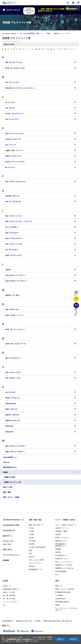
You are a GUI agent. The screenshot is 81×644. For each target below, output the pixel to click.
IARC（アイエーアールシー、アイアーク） (19, 221)
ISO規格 (31, 531)
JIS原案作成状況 (60, 599)
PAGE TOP (76, 321)
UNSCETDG (9, 432)
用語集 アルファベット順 (12, 482)
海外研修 (58, 552)
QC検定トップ (7, 586)
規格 (57, 581)
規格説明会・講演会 (61, 531)
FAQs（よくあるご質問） (37, 560)
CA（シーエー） (11, 102)
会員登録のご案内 (8, 541)
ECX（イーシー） (11, 145)
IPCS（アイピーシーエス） (14, 244)
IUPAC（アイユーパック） (14, 255)
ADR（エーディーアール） (14, 62)
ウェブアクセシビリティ (11, 555)
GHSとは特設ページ (10, 457)
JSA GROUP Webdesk (9, 33)
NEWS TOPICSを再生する (29, 11)
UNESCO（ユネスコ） (13, 415)
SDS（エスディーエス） (13, 378)
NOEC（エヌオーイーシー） (15, 315)
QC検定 (5, 581)
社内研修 (58, 534)
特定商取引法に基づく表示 (24, 621)
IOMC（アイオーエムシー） (14, 238)
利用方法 (32, 557)
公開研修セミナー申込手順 (63, 565)
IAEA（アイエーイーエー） (14, 216)
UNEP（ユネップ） (12, 409)
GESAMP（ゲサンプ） (13, 196)
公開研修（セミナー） (62, 528)
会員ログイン (7, 536)
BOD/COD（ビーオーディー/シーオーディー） (21, 88)
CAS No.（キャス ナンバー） (15, 114)
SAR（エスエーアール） (13, 372)
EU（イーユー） (11, 167)
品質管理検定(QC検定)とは (11, 589)
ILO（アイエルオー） (12, 227)
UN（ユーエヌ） (11, 392)
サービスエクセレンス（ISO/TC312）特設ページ (67, 609)
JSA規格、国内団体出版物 (37, 547)
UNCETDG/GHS (11, 403)
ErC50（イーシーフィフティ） (15, 162)
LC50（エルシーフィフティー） (16, 275)
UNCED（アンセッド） (13, 398)
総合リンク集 (8, 487)
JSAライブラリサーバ (36, 563)
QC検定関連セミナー (62, 556)
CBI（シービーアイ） (12, 119)
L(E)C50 (8, 270)
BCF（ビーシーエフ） (13, 82)
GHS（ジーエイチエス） (13, 201)
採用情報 (6, 560)
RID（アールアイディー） (14, 358)
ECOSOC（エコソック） (13, 139)
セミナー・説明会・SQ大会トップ (66, 525)
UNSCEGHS (9, 426)
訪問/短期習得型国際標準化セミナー (61, 545)
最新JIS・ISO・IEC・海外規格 (64, 589)
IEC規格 (31, 534)
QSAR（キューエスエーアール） (16, 344)
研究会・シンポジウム (62, 538)
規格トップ (59, 586)
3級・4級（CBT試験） (9, 599)
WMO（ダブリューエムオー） (15, 452)
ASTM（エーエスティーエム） (15, 68)
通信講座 (58, 549)
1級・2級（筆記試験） (10, 595)
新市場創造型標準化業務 (63, 592)
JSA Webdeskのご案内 (11, 525)
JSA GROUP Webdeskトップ (13, 520)
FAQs (57, 575)
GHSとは (6, 462)
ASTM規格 (32, 541)
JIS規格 (31, 528)
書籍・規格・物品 (35, 520)
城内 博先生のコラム (10, 467)
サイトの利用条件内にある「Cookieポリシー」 (19, 639)
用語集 (5, 472)
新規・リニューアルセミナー (64, 562)
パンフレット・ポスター (10, 602)
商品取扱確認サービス (36, 569)
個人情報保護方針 (8, 621)
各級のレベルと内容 (9, 592)
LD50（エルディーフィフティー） (17, 281)
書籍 (30, 550)
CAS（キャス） (10, 108)
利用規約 (38, 621)
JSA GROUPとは (9, 530)
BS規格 (31, 538)
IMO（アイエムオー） (12, 233)
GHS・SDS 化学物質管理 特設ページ (31, 33)
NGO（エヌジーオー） (13, 309)
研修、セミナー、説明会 (11, 497)
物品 (30, 554)
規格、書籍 (7, 492)
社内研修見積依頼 (61, 571)
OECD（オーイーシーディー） (15, 329)
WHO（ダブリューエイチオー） (16, 446)
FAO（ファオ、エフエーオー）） (16, 182)
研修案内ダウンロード (62, 559)
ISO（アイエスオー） (12, 250)
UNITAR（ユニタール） (13, 420)
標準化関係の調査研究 (62, 602)
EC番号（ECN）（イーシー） (15, 150)
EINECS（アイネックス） (14, 156)
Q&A (4, 605)
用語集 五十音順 (10, 477)
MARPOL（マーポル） (13, 295)
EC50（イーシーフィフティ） (15, 133)
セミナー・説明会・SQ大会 (65, 520)
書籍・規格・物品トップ (36, 525)
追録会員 (32, 566)
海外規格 (32, 544)
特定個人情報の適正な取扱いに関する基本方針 (58, 621)
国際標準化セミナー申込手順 (64, 568)
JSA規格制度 (59, 595)
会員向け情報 (71, 10)
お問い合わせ (7, 549)
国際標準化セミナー (61, 541)
